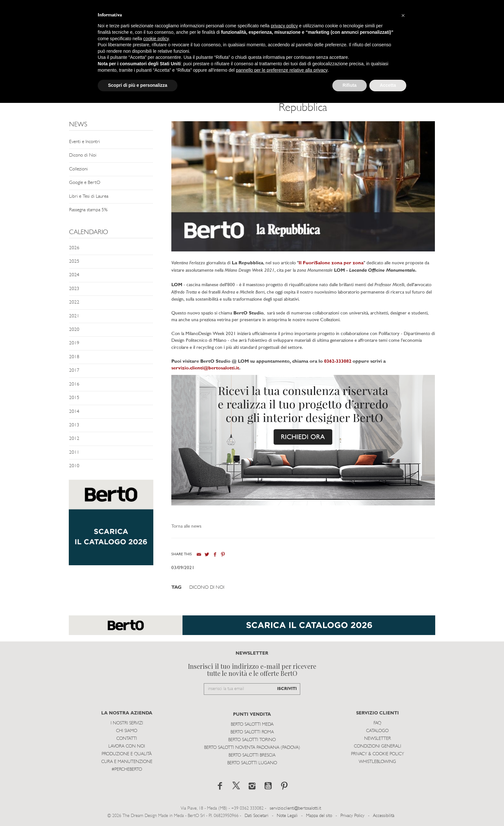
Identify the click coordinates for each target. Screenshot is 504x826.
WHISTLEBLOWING (377, 762)
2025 (74, 262)
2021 (74, 316)
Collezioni (78, 169)
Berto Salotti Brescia (252, 755)
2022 (74, 302)
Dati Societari (256, 816)
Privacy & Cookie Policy (378, 754)
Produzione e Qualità (127, 754)
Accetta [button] (388, 85)
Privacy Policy (352, 816)
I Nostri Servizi (127, 723)
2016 (74, 384)
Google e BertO (85, 183)
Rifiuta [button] (350, 85)
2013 (74, 425)
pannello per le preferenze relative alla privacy (282, 70)
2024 (74, 275)
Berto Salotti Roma (252, 732)
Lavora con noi (127, 746)
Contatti (127, 739)
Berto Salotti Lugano (252, 763)
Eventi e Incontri (85, 142)
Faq (377, 723)
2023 (74, 289)
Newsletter (378, 739)
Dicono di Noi (83, 155)
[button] (403, 15)
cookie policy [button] (156, 39)
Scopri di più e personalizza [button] (138, 85)
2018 (74, 357)
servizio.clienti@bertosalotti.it (205, 368)
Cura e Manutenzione (127, 762)
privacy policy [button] (284, 26)
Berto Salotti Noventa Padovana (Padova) (252, 748)
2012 (74, 439)
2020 (74, 330)
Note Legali (287, 816)
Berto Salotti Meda (252, 725)
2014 (74, 412)
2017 (74, 371)
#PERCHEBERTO (127, 770)
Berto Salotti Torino (252, 740)
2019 (74, 343)
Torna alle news (186, 526)
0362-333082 (337, 362)
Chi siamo (127, 731)
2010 (74, 466)
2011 (74, 453)
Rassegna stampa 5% (88, 210)
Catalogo (377, 731)
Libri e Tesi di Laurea (89, 197)
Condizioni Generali (378, 746)
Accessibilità (384, 816)
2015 (74, 398)
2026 (74, 248)
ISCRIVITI (287, 689)
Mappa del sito (319, 816)
